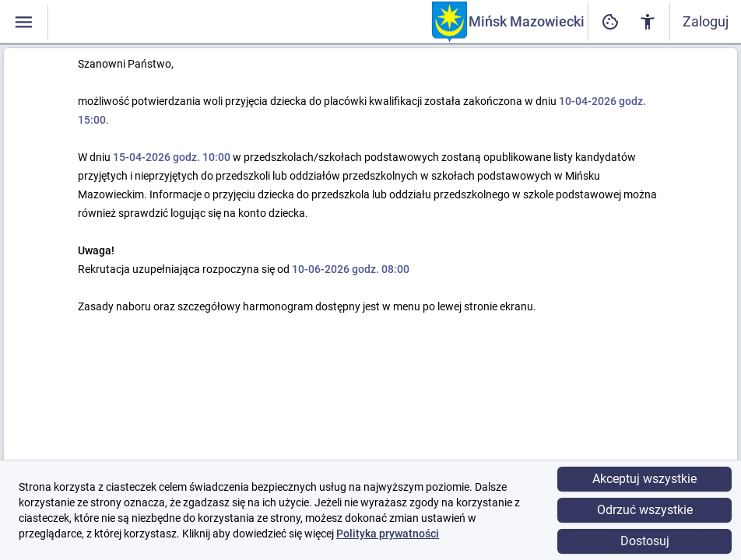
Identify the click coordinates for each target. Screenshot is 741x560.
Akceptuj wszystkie (644, 479)
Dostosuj (645, 541)
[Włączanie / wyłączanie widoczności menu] (24, 22)
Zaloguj (706, 21)
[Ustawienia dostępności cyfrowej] (610, 22)
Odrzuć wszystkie (645, 510)
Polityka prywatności (388, 534)
